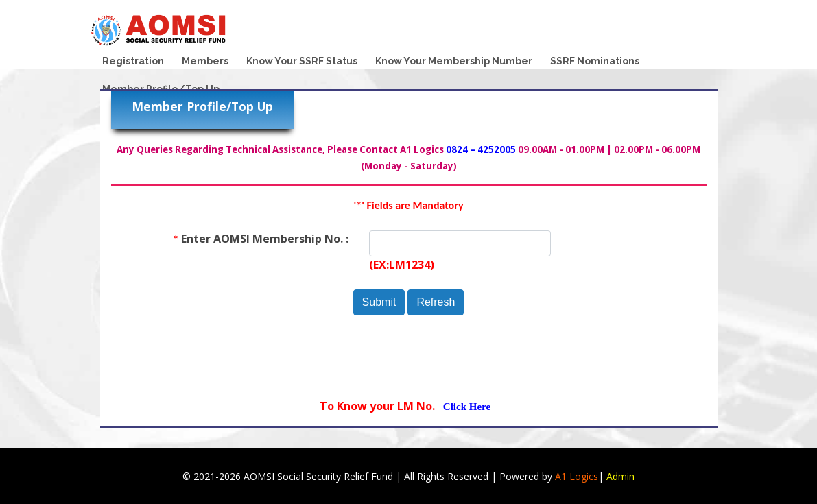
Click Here (467, 407)
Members (205, 61)
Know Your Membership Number (454, 61)
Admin (620, 476)
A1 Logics (577, 476)
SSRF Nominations (595, 61)
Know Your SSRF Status (302, 61)
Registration (133, 61)
